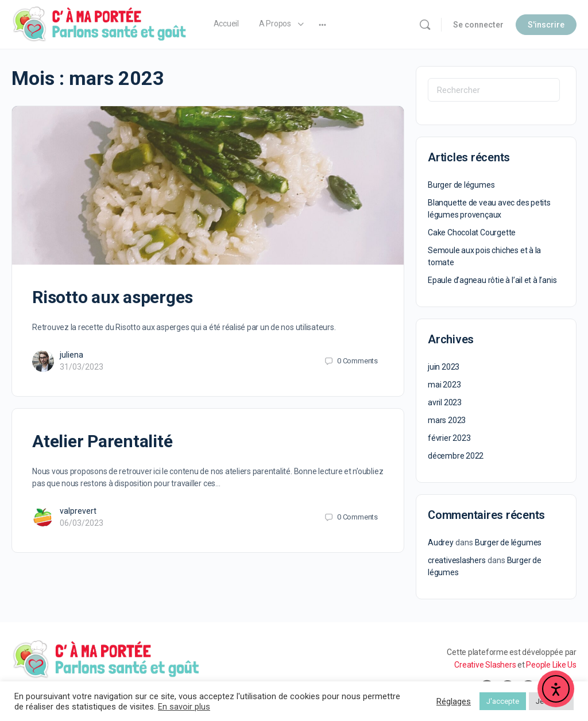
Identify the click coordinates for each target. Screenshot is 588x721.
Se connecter (478, 25)
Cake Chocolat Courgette (472, 232)
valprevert (78, 511)
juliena (71, 355)
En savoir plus (184, 707)
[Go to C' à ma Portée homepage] (100, 24)
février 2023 (449, 438)
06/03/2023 (82, 523)
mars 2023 (447, 420)
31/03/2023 (82, 367)
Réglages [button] (454, 701)
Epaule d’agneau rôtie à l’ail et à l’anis (492, 280)
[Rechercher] (425, 25)
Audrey (441, 542)
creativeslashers (457, 560)
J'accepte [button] (503, 701)
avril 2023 (445, 402)
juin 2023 (444, 367)
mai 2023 (444, 385)
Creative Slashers (485, 665)
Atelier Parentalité (102, 441)
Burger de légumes (461, 185)
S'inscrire (546, 25)
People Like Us (551, 665)
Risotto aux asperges (113, 297)
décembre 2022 (456, 456)
